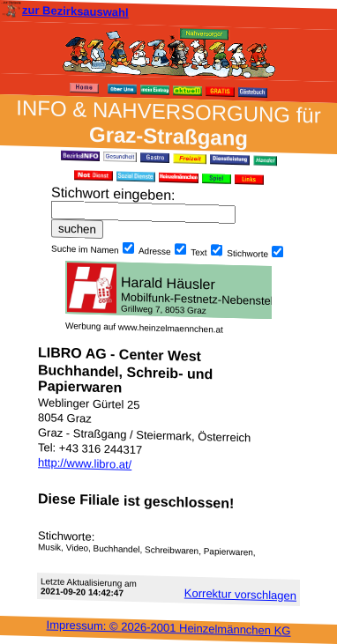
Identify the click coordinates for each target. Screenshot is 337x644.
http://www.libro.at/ (85, 463)
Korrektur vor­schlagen (240, 594)
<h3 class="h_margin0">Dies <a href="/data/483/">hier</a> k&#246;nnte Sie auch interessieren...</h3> (168, 290)
